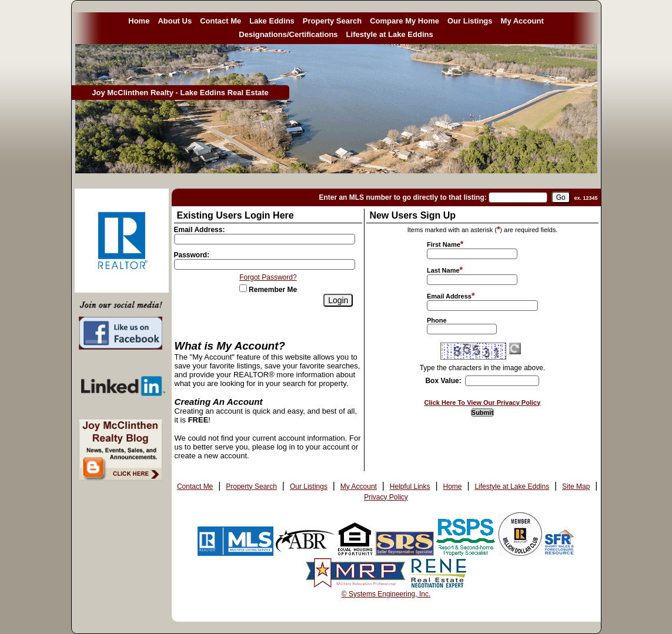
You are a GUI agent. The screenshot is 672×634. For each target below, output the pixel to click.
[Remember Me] (243, 288)
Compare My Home (404, 21)
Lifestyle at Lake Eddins (390, 34)
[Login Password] (265, 264)
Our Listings (470, 21)
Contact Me (220, 21)
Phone (437, 320)
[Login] (338, 300)
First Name (444, 244)
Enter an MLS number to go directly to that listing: (402, 197)
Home (139, 21)
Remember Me (268, 290)
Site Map (576, 487)
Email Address (449, 296)
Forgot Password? (268, 277)
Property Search (332, 21)
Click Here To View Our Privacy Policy (483, 402)
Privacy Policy (386, 497)
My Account (522, 21)
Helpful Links (410, 487)
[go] (561, 197)
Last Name (443, 270)
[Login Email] (265, 239)
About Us (175, 21)
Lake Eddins (272, 21)
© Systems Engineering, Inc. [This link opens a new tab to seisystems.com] (386, 594)
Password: (192, 255)
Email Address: (200, 230)
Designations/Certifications (288, 34)
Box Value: (443, 381)
